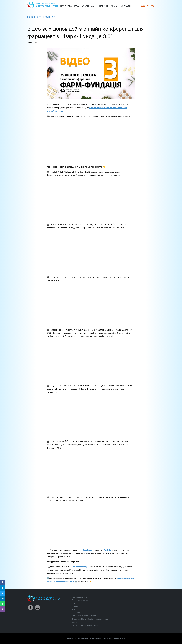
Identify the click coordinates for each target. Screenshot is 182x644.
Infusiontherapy (80, 567)
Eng (153, 6)
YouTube (107, 550)
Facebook (87, 550)
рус (148, 6)
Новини (48, 17)
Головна (33, 17)
